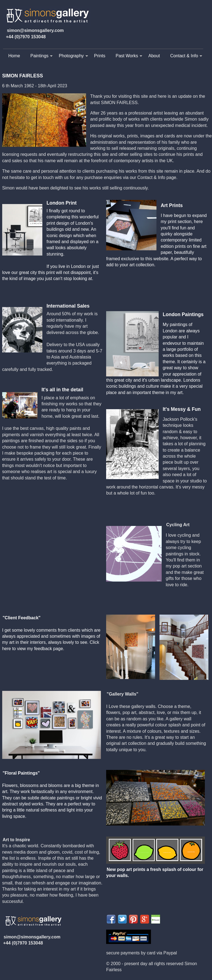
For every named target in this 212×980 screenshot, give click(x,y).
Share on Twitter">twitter (122, 919)
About (154, 56)
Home (14, 56)
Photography (71, 56)
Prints (100, 56)
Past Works (127, 56)
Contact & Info (184, 56)
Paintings (39, 56)
